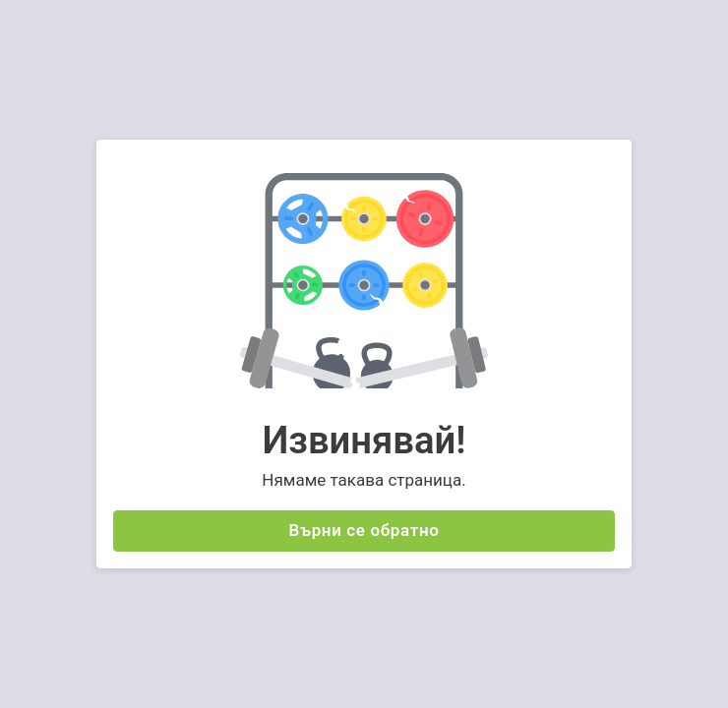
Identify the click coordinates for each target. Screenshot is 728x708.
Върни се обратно (364, 530)
